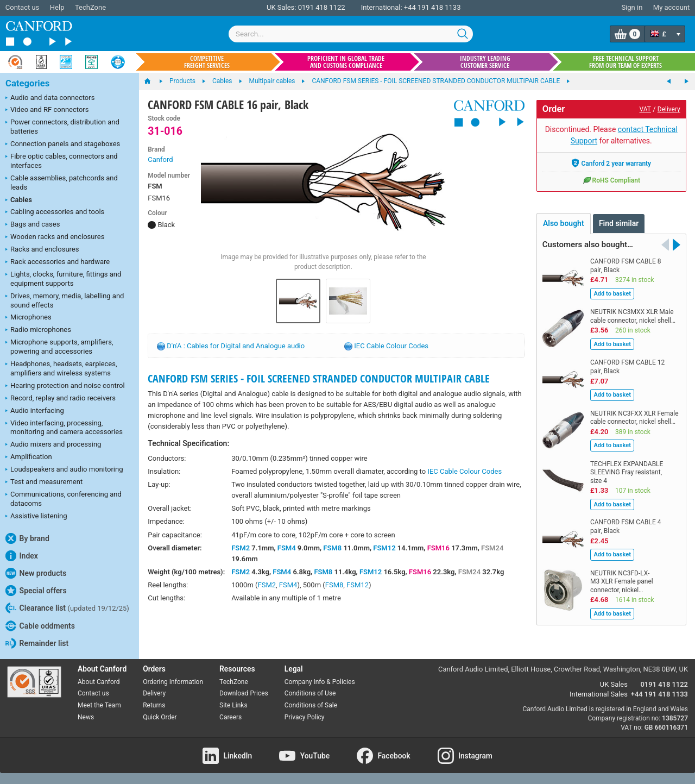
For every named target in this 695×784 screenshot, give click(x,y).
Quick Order (160, 717)
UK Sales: (282, 7)
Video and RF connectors (47, 110)
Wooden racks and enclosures (55, 237)
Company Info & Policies (320, 682)
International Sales (599, 694)
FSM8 (332, 548)
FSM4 (287, 548)
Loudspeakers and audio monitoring (64, 470)
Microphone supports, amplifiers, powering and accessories (59, 347)
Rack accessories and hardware (58, 262)
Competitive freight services (207, 62)
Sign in (632, 7)
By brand (27, 538)
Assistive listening (36, 517)
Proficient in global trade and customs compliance (346, 62)
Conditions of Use (310, 693)
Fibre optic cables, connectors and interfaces (62, 161)
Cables (19, 200)
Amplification (29, 457)
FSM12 (384, 548)
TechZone (90, 7)
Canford (160, 159)
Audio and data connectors (50, 98)
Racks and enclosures (42, 250)
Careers (230, 717)
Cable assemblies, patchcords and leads (62, 183)
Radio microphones (38, 330)
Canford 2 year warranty (611, 163)
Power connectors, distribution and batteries (62, 127)
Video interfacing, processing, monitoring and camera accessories (64, 428)
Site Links (233, 705)
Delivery (669, 109)
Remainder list (37, 643)
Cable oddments (40, 626)
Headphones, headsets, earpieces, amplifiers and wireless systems (61, 368)
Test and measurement (44, 482)
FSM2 (241, 548)
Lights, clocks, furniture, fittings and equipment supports (63, 279)
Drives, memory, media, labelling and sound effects (65, 300)
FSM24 (492, 548)
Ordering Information (173, 682)
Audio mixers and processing (53, 445)
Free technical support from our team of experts (625, 62)
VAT (645, 109)
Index (22, 556)
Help (57, 7)
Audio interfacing (35, 411)
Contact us (23, 7)
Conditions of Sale (311, 705)
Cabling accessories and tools (55, 212)
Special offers (36, 591)
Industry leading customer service (485, 62)
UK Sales (614, 684)
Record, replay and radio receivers (61, 399)
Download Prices (244, 693)
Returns (154, 705)
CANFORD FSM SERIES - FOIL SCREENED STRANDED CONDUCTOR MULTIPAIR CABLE (319, 378)
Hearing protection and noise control (65, 386)
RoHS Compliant (611, 180)
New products (36, 573)
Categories (27, 83)
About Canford (99, 682)
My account (671, 7)
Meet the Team (99, 705)
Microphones (29, 318)
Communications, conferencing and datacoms (64, 499)
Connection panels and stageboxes (63, 145)
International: (382, 7)
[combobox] (351, 34)
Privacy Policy (305, 717)
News (86, 717)
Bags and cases (33, 225)
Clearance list (67, 608)
